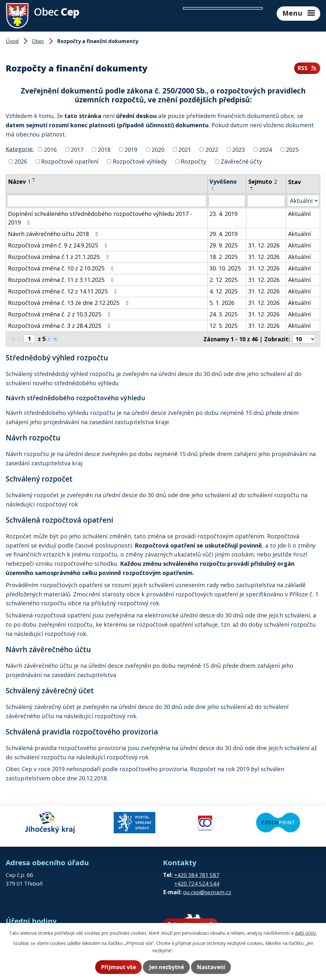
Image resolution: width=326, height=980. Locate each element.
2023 (238, 149)
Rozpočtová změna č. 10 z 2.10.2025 (62, 268)
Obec (38, 41)
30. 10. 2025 (225, 268)
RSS (307, 68)
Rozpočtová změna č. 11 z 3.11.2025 (62, 280)
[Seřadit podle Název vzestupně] (34, 179)
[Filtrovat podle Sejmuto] (266, 201)
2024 (266, 149)
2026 (21, 161)
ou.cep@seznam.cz (207, 887)
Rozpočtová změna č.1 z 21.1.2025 (60, 257)
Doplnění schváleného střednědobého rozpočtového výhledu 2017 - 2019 (100, 218)
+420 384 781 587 (197, 869)
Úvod (12, 41)
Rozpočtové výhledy (140, 161)
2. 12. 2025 (223, 280)
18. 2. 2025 (223, 257)
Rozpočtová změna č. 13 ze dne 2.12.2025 (70, 303)
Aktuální (299, 214)
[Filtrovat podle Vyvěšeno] (227, 201)
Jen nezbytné (167, 967)
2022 (212, 149)
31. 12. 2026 (264, 245)
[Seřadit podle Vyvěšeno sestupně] (213, 190)
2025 (292, 149)
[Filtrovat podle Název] (107, 201)
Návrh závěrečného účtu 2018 (54, 234)
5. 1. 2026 (222, 303)
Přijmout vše (114, 967)
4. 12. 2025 (223, 291)
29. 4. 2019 (223, 234)
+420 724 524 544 (197, 878)
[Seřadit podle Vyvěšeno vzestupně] (213, 187)
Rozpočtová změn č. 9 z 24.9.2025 (59, 245)
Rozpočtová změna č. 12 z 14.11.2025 (64, 291)
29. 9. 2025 (223, 245)
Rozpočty (194, 161)
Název (19, 181)
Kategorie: (20, 149)
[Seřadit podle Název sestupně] (34, 181)
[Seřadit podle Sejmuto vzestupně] (252, 187)
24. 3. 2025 (223, 314)
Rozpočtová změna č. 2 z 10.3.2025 (60, 314)
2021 (185, 149)
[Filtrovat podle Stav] (303, 201)
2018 (104, 149)
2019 (131, 149)
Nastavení (216, 967)
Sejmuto (263, 181)
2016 (50, 149)
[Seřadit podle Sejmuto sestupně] (252, 190)
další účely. (306, 933)
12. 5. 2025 (223, 326)
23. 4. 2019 (223, 214)
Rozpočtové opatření (70, 161)
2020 (158, 149)
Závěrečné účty (241, 161)
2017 (77, 149)
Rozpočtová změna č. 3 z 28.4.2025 (60, 326)
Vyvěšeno (223, 181)
